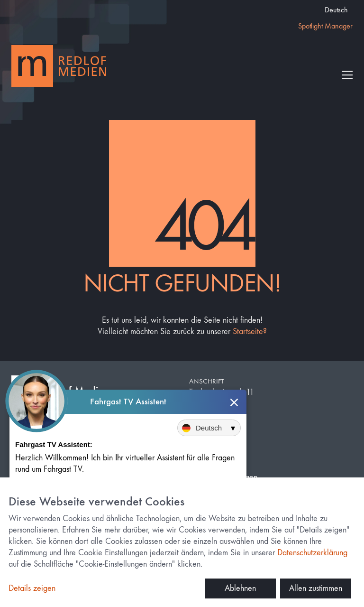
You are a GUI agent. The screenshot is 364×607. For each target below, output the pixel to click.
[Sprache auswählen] (209, 428)
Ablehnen (240, 588)
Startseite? (250, 332)
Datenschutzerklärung (312, 553)
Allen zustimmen (316, 588)
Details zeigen (32, 588)
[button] (347, 75)
